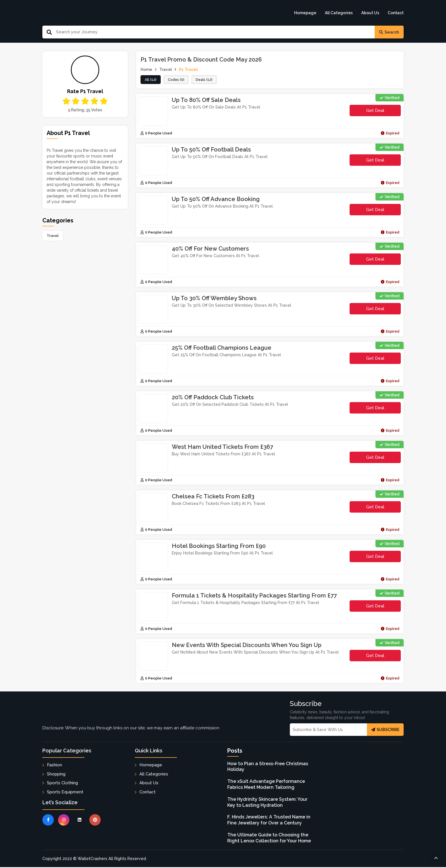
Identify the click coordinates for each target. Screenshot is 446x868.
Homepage (305, 13)
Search (389, 32)
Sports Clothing (62, 783)
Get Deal (375, 111)
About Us (370, 13)
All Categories (339, 13)
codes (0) (178, 80)
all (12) (151, 80)
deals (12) (208, 80)
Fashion (54, 766)
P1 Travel (188, 69)
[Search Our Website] (213, 32)
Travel (53, 236)
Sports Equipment (65, 793)
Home (146, 69)
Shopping (56, 775)
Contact (396, 13)
